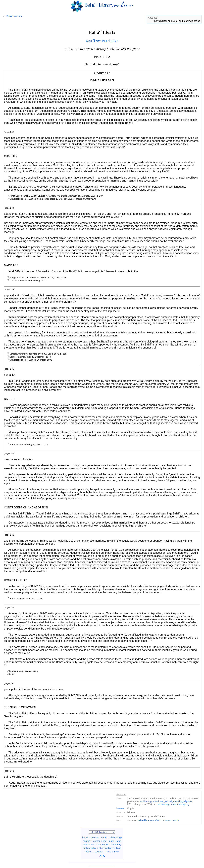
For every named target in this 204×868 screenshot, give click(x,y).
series (105, 838)
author (97, 841)
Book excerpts (14, 16)
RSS (108, 852)
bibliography (89, 848)
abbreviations (106, 848)
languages (103, 845)
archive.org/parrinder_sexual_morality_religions (166, 801)
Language (120, 808)
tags (119, 841)
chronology (116, 838)
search (87, 841)
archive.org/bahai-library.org (173, 804)
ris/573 (175, 820)
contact (99, 852)
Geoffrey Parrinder (102, 41)
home (85, 838)
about (88, 852)
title (105, 841)
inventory (116, 845)
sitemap (95, 838)
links (119, 848)
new (116, 852)
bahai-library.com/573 (149, 820)
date (112, 841)
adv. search (89, 845)
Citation (167, 821)
